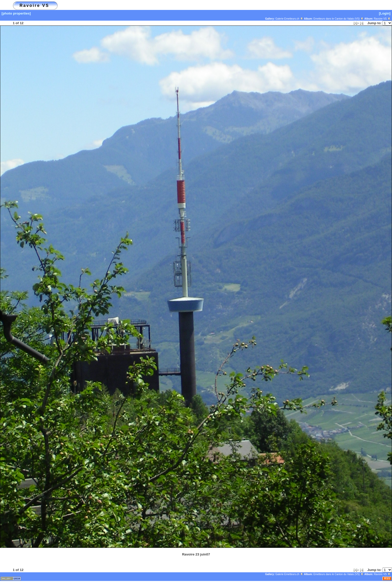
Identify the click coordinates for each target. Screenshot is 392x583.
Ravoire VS (382, 19)
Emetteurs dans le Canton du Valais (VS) (339, 19)
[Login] (385, 13)
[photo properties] (16, 13)
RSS (387, 579)
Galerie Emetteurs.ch (289, 19)
